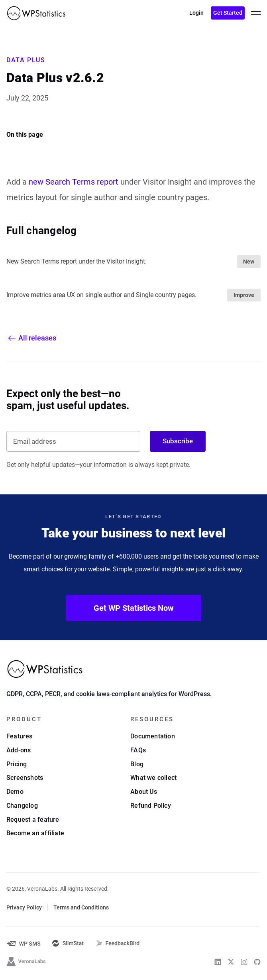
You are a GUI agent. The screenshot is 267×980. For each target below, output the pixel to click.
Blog (137, 765)
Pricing (17, 765)
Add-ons (19, 751)
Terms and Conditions (81, 908)
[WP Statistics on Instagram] (244, 963)
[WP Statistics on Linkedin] (218, 963)
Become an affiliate (35, 834)
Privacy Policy (24, 908)
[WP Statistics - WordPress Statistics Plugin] (36, 13)
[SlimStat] (68, 944)
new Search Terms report (74, 182)
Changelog (22, 806)
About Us (144, 792)
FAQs (138, 751)
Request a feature (33, 820)
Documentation (153, 737)
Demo (15, 792)
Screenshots (25, 778)
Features (20, 737)
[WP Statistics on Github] (257, 963)
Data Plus (26, 60)
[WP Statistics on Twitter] (231, 963)
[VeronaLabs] (26, 962)
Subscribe (178, 441)
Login (196, 13)
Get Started (228, 13)
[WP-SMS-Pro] (24, 944)
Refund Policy (151, 806)
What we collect (153, 778)
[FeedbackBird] (118, 944)
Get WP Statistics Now (134, 608)
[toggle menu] (256, 13)
